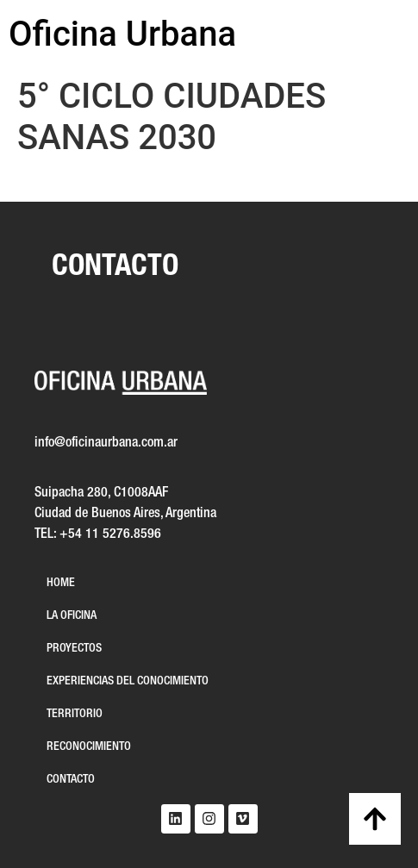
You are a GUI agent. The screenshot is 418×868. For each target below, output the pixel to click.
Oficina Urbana (122, 34)
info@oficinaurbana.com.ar (106, 443)
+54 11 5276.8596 (110, 534)
